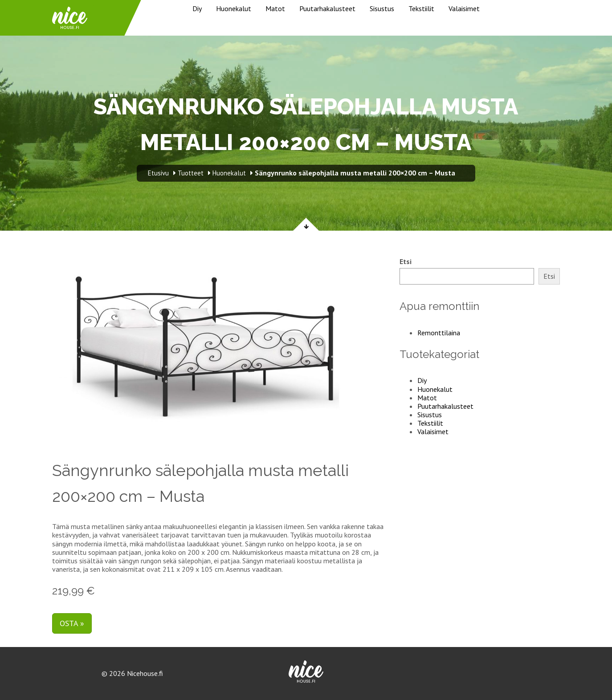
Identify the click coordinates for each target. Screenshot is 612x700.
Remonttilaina (439, 333)
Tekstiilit (421, 8)
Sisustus (382, 8)
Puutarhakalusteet (327, 8)
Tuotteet (191, 173)
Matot (275, 8)
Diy (197, 8)
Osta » (72, 623)
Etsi (406, 262)
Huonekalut (234, 8)
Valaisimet (464, 8)
